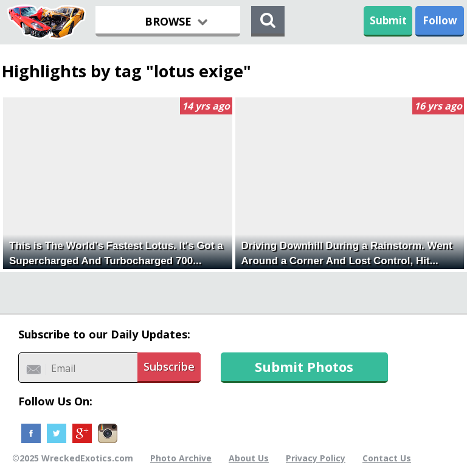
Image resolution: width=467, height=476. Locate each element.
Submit (388, 20)
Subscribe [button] (169, 366)
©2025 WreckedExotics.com (73, 458)
